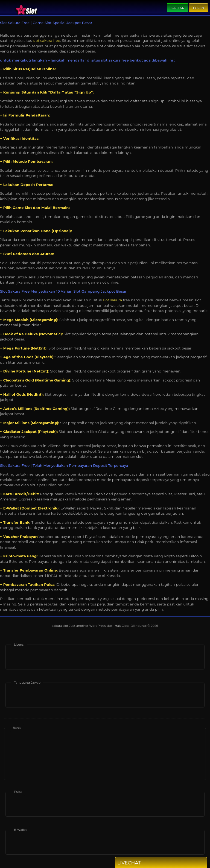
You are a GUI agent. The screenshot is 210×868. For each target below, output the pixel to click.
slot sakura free (46, 40)
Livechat (139, 863)
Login (199, 8)
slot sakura (113, 300)
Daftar (177, 8)
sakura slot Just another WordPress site (82, 626)
